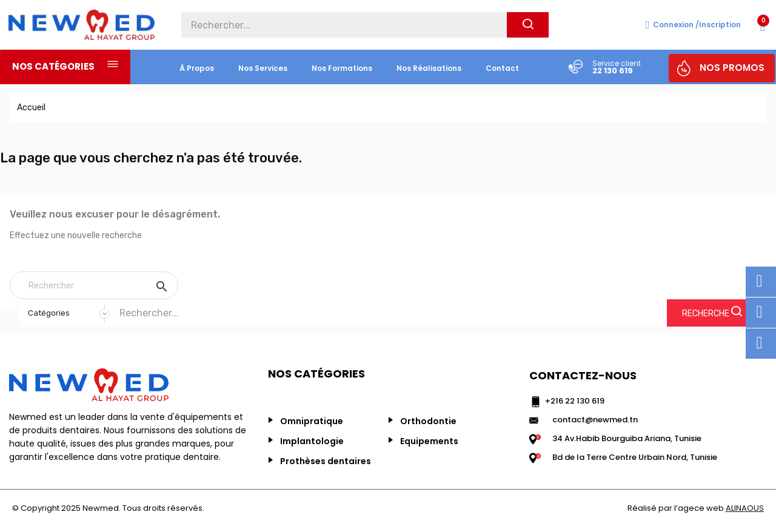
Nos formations (342, 68)
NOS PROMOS (732, 68)
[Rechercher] (94, 285)
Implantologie (312, 441)
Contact (502, 68)
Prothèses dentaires (326, 461)
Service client (617, 63)
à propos (197, 68)
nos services (263, 68)
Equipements (429, 441)
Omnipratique (312, 421)
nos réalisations (429, 68)
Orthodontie (428, 421)
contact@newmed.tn (595, 420)
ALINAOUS (745, 508)
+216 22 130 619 (575, 401)
